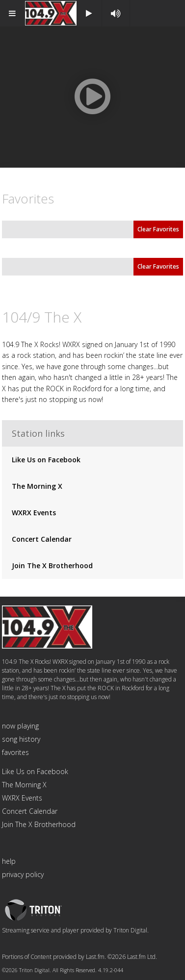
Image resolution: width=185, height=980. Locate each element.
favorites (15, 752)
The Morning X (37, 486)
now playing (20, 726)
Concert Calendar (42, 539)
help (9, 861)
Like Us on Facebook (46, 460)
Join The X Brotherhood (52, 565)
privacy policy (23, 874)
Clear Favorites (158, 229)
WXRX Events (34, 513)
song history (21, 739)
